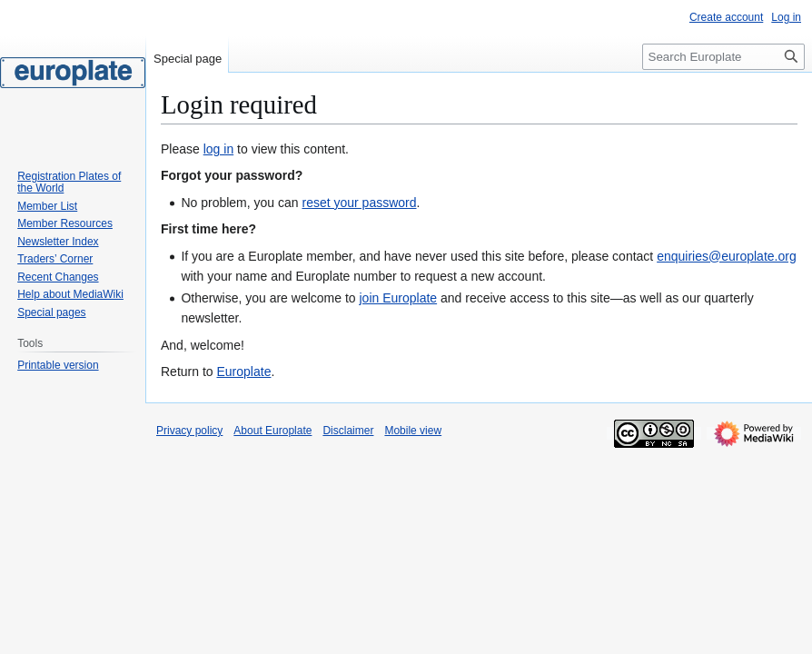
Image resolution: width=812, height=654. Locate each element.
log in (218, 149)
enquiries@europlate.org (727, 256)
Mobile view (413, 431)
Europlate (243, 372)
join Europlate (398, 298)
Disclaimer (348, 431)
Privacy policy (189, 431)
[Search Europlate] (723, 57)
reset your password (359, 203)
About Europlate (272, 431)
